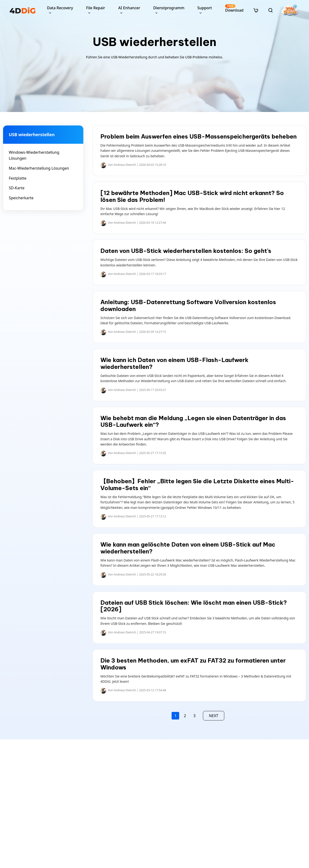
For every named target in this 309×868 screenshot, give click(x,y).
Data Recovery (60, 8)
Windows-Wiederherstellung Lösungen (34, 155)
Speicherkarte (21, 198)
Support (205, 8)
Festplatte (18, 178)
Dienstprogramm (169, 8)
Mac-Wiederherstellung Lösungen (39, 168)
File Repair (96, 8)
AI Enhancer (129, 8)
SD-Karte (17, 188)
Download (234, 8)
